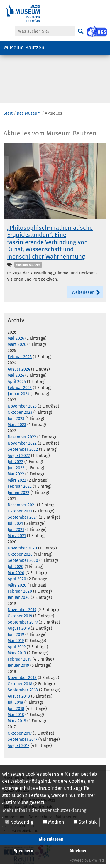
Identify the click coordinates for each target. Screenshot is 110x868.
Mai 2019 (16, 641)
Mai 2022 (16, 474)
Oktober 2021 (20, 511)
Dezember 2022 (22, 437)
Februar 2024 (20, 388)
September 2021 (23, 517)
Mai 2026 (16, 338)
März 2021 (17, 536)
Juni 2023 (16, 419)
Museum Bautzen (24, 48)
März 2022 (17, 480)
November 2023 (22, 406)
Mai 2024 (16, 375)
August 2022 (19, 456)
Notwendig (19, 822)
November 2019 (22, 610)
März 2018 (17, 721)
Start (8, 113)
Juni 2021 (16, 530)
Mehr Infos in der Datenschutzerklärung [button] (45, 810)
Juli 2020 (16, 567)
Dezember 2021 (22, 505)
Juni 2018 (16, 709)
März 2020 (17, 585)
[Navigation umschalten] (99, 48)
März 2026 (17, 345)
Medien (54, 822)
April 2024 (17, 382)
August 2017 (18, 746)
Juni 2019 (16, 635)
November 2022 (22, 443)
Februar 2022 (20, 486)
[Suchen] (81, 31)
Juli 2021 (15, 523)
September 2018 (23, 690)
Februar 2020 (20, 591)
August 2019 (19, 628)
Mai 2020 (16, 573)
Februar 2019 (20, 659)
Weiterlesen (83, 293)
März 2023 (17, 425)
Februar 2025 (20, 357)
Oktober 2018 (20, 684)
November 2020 (22, 548)
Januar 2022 (18, 493)
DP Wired (97, 860)
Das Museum (29, 113)
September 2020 (23, 560)
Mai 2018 (16, 715)
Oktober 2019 (20, 616)
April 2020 (17, 579)
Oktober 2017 (20, 733)
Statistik (85, 822)
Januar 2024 (18, 394)
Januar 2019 (18, 665)
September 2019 (23, 622)
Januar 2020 (19, 598)
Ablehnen (78, 851)
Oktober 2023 (20, 412)
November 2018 (22, 678)
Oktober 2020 (20, 554)
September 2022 (23, 449)
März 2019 (17, 653)
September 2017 (22, 739)
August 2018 (19, 696)
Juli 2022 (15, 462)
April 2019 (17, 647)
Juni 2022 (16, 468)
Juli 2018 (15, 702)
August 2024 (19, 369)
